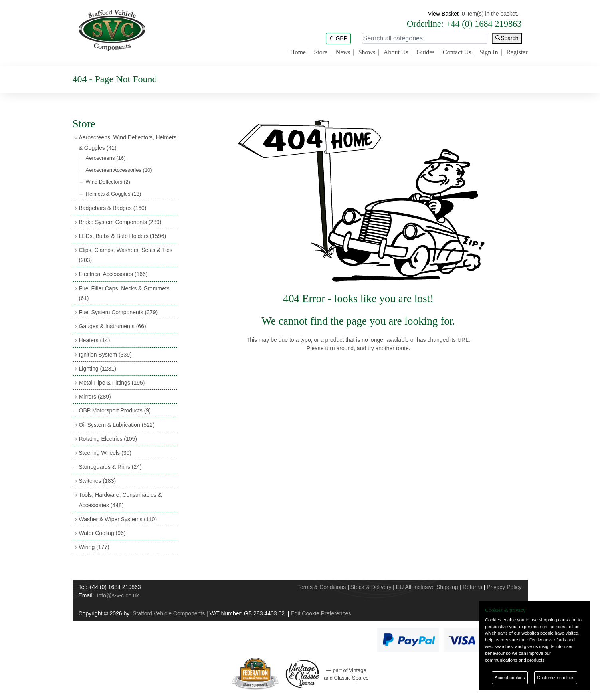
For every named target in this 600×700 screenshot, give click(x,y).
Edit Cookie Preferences (321, 613)
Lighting (98, 369)
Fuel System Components (119, 312)
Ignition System (105, 355)
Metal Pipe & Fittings (112, 383)
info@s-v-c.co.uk (118, 595)
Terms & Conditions (322, 587)
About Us (396, 52)
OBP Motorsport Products (115, 410)
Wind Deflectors (108, 182)
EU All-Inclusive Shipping (427, 587)
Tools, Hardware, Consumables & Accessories (121, 500)
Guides (425, 52)
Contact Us (457, 52)
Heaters (95, 340)
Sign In (489, 52)
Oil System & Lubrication (117, 425)
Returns (472, 587)
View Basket (443, 14)
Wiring (94, 547)
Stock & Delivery (371, 587)
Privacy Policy (504, 587)
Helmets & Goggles (114, 194)
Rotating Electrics (108, 439)
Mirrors (95, 397)
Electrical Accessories (113, 274)
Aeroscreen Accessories (119, 170)
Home (298, 52)
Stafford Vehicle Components (169, 613)
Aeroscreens (106, 158)
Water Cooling (102, 533)
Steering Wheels (105, 453)
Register (517, 52)
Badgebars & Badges (113, 208)
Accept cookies (510, 678)
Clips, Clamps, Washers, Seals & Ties (126, 255)
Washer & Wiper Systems (118, 519)
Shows (367, 52)
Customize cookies (556, 678)
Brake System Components (120, 222)
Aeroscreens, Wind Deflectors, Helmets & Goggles (128, 142)
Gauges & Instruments (113, 326)
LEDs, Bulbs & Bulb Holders (123, 236)
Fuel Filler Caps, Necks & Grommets (124, 293)
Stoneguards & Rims (110, 467)
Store (321, 52)
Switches (98, 481)
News (343, 52)
